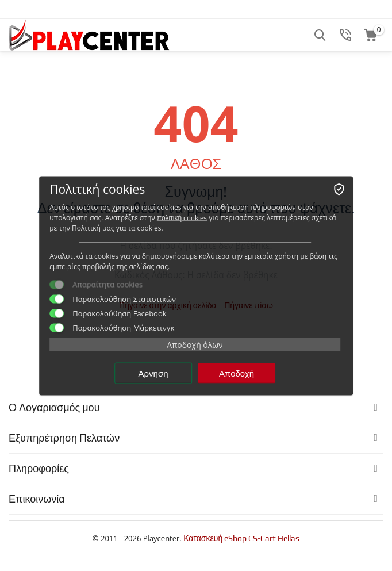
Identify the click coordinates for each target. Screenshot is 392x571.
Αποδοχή (237, 373)
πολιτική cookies (182, 217)
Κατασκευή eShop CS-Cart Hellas (241, 538)
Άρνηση (153, 373)
